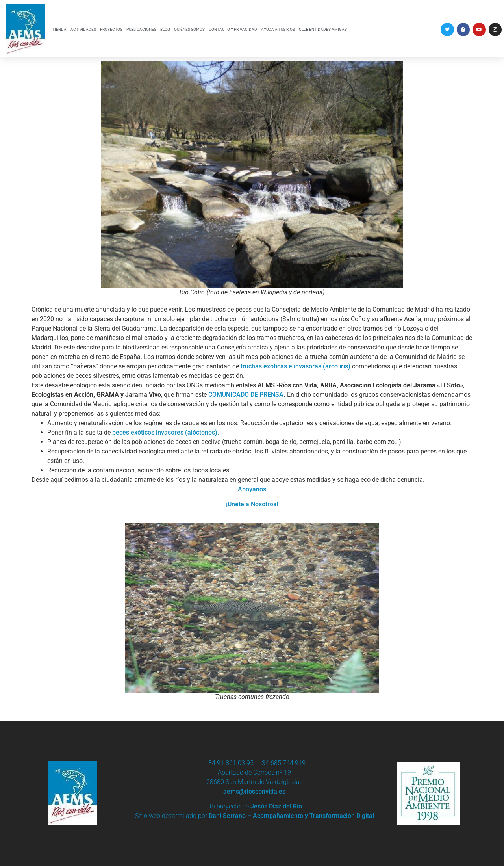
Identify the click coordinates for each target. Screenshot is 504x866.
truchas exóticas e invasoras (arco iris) (296, 366)
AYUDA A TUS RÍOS (278, 29)
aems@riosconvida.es (254, 791)
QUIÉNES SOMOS (189, 29)
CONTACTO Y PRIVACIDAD (233, 29)
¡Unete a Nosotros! (252, 504)
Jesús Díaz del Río (276, 806)
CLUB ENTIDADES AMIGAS (323, 29)
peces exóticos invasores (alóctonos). (166, 432)
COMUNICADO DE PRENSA (246, 395)
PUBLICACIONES (141, 29)
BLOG (165, 29)
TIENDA (59, 29)
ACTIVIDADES (83, 29)
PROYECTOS (111, 29)
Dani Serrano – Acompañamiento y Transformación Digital (291, 816)
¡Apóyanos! (252, 489)
